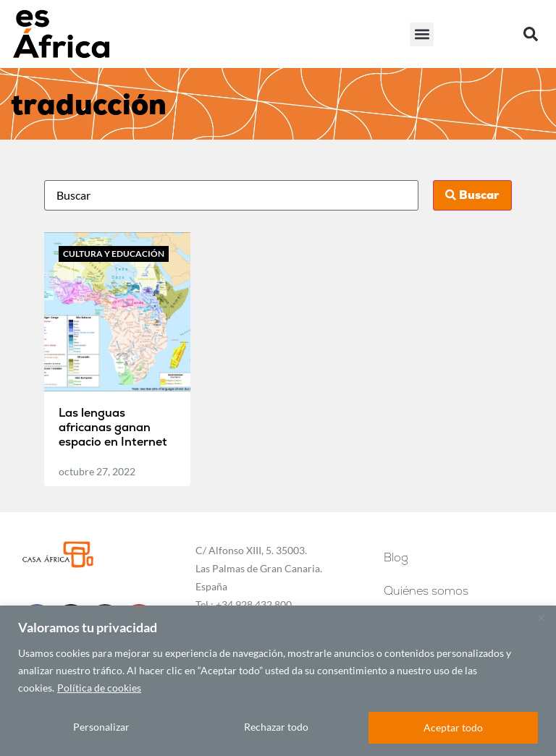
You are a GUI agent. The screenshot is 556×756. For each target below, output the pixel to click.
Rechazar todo (277, 727)
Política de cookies (99, 688)
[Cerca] (541, 619)
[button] (422, 34)
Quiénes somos (426, 591)
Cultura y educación (114, 254)
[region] (278, 681)
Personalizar (101, 727)
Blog (400, 557)
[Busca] (231, 195)
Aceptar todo (454, 727)
